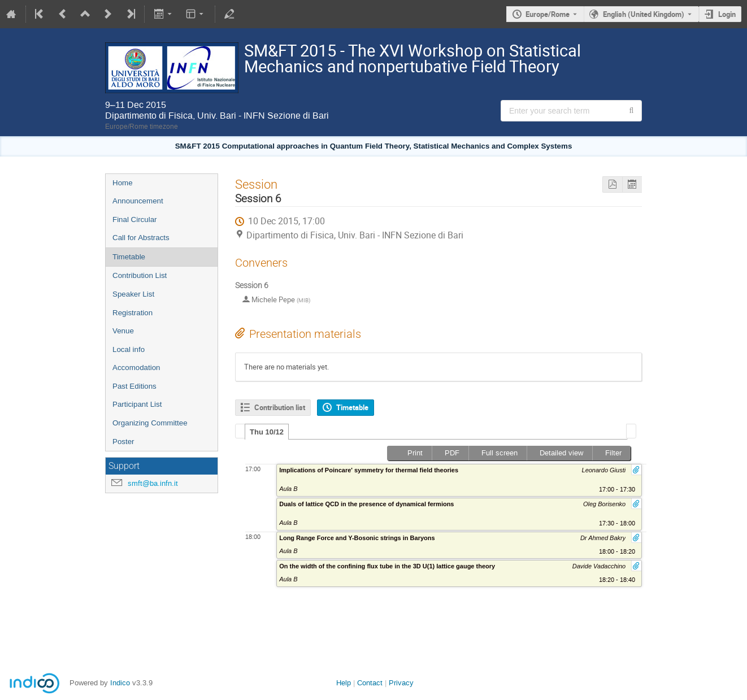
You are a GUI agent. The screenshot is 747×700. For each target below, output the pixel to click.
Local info (129, 349)
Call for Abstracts (141, 238)
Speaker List (133, 294)
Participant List (137, 404)
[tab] (267, 432)
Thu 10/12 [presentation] (267, 432)
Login (727, 14)
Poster (123, 442)
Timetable (129, 257)
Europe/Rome (548, 14)
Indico (120, 683)
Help (344, 683)
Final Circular (135, 219)
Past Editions (134, 386)
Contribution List (140, 275)
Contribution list (280, 407)
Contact (370, 683)
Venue (123, 331)
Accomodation (136, 368)
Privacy (401, 683)
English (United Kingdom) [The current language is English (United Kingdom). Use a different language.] (644, 14)
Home (123, 183)
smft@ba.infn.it (153, 483)
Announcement (138, 201)
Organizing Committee (150, 423)
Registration (133, 313)
